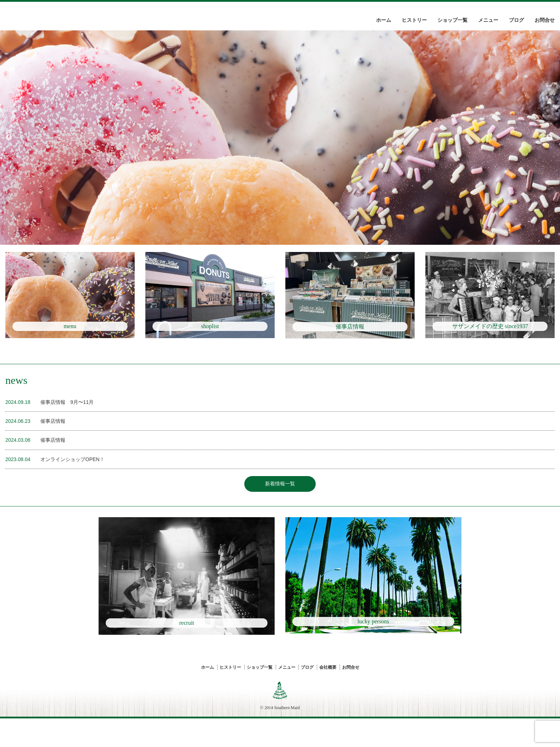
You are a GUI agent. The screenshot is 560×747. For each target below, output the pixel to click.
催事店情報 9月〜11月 (67, 427)
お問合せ (545, 20)
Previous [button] (9, 138)
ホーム (384, 20)
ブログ (516, 20)
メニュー (488, 20)
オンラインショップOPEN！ (72, 484)
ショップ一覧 (452, 20)
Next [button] (549, 138)
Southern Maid (287, 736)
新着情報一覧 (280, 508)
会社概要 (328, 696)
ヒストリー (414, 20)
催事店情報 (53, 446)
